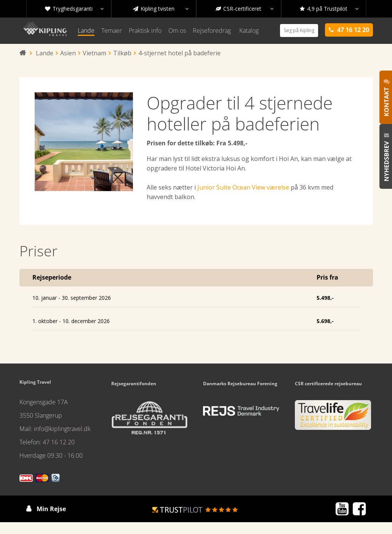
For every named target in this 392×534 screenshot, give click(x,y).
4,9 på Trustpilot (329, 9)
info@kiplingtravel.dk (62, 429)
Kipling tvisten (161, 9)
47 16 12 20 (59, 442)
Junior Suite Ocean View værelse (243, 187)
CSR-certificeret (245, 9)
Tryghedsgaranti (74, 9)
